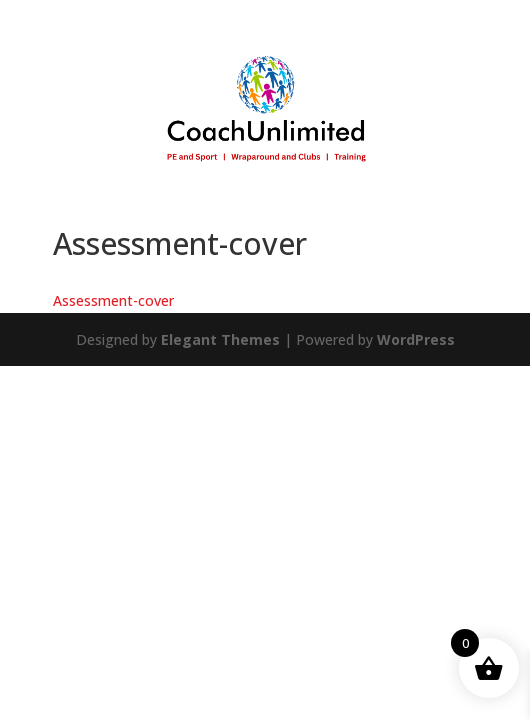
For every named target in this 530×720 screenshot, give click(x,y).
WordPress (416, 339)
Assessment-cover (113, 300)
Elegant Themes (220, 339)
